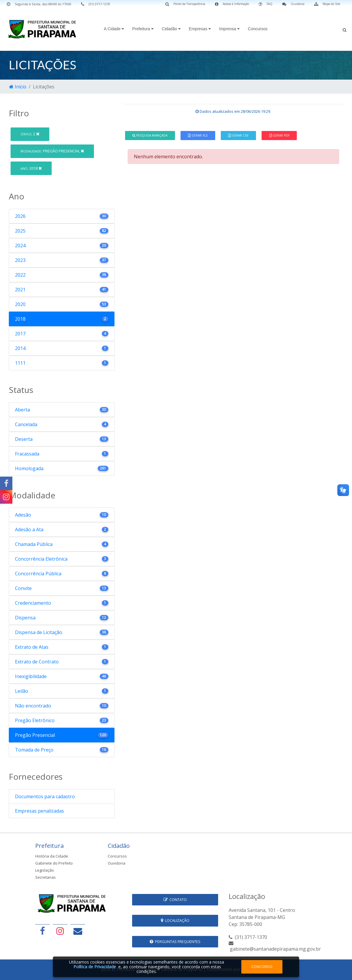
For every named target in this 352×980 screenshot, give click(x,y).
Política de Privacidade (95, 967)
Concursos (258, 29)
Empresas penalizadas (39, 811)
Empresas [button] (200, 29)
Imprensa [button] (229, 29)
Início (18, 87)
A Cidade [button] (114, 29)
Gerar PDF (279, 135)
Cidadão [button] (171, 29)
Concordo (262, 966)
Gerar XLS (198, 135)
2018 (31, 168)
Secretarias (46, 877)
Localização (175, 920)
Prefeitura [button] (143, 29)
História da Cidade (52, 856)
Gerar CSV (238, 135)
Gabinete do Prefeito (54, 863)
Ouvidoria (117, 863)
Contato (175, 900)
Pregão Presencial (52, 151)
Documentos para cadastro (45, 796)
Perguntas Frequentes (175, 942)
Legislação (45, 870)
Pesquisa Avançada (150, 135)
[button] (345, 29)
